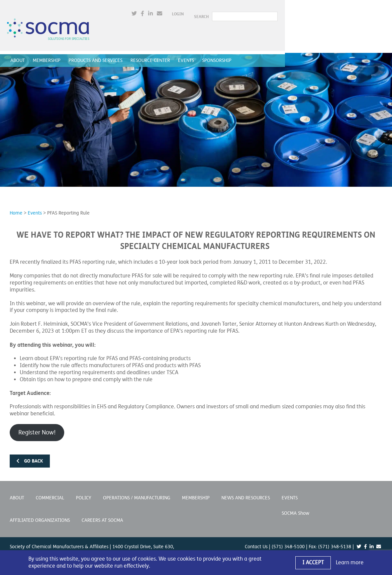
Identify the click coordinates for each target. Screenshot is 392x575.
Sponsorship (219, 55)
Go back (30, 454)
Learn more (350, 563)
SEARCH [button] (306, 12)
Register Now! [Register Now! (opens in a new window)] (37, 425)
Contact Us (256, 540)
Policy (84, 491)
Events (189, 55)
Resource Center (153, 55)
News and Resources (246, 491)
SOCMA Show (296, 506)
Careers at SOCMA (102, 513)
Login (282, 12)
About (20, 55)
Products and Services (98, 55)
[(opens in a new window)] (239, 12)
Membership (49, 55)
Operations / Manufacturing (137, 491)
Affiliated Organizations (40, 513)
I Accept (313, 563)
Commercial (50, 491)
